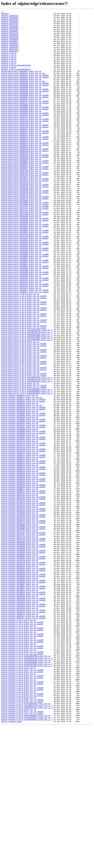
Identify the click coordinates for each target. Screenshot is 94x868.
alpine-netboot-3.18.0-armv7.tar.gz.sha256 (22, 809)
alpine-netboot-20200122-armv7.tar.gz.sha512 (23, 554)
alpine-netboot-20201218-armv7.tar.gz (20, 592)
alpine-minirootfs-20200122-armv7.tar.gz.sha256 (25, 162)
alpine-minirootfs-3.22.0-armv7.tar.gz (20, 444)
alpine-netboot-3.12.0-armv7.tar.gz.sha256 (22, 759)
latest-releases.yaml (11, 864)
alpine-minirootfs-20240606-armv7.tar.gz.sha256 (25, 303)
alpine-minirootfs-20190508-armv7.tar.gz (21, 110)
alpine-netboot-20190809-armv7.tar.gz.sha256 (23, 515)
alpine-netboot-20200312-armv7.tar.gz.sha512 (23, 561)
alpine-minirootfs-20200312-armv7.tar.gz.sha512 (25, 172)
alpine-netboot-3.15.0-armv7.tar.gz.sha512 (22, 783)
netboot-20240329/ (10, 43)
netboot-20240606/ (10, 45)
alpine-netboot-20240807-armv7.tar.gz (20, 699)
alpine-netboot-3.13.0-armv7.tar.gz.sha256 (22, 766)
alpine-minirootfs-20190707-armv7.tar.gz (21, 117)
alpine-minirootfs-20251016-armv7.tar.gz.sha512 (25, 334)
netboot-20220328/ (10, 19)
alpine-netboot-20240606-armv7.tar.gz (20, 692)
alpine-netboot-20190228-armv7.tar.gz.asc (22, 484)
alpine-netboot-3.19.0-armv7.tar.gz (19, 814)
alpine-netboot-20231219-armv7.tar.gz (20, 670)
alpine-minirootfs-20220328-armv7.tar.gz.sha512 (25, 229)
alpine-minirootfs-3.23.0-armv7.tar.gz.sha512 (24, 463)
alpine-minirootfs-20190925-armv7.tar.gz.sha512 (25, 136)
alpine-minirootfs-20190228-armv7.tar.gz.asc (23, 95)
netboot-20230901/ (10, 36)
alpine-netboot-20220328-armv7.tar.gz (20, 613)
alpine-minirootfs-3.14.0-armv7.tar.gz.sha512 (24, 384)
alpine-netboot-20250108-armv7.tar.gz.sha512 (23, 718)
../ (3, 12)
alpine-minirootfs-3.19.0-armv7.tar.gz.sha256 (24, 425)
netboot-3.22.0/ (9, 74)
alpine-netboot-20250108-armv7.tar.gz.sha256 (23, 716)
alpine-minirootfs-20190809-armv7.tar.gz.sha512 (25, 129)
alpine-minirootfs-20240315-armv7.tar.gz (21, 286)
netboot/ (5, 14)
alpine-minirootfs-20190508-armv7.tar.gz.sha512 (25, 115)
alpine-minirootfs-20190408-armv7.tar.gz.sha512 (25, 107)
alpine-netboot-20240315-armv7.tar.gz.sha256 (23, 680)
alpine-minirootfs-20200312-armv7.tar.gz (21, 167)
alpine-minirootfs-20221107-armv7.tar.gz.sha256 (25, 246)
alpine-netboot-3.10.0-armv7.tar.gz (19, 742)
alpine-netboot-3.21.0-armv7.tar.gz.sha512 (22, 833)
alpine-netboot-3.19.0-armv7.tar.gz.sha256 (22, 816)
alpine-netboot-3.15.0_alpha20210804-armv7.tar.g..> (27, 795)
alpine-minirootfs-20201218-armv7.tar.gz (21, 203)
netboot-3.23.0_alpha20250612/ (16, 81)
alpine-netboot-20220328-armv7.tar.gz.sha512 (23, 618)
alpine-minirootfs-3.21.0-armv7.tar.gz (20, 437)
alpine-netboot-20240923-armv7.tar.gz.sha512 (23, 711)
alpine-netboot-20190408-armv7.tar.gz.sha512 (23, 496)
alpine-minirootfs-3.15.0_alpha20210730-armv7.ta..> (27, 394)
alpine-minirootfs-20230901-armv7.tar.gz (21, 272)
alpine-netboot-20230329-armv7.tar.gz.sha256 (23, 659)
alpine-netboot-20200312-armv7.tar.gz (20, 556)
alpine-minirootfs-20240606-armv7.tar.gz (21, 301)
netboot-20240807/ (10, 48)
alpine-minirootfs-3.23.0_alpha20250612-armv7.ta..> (27, 465)
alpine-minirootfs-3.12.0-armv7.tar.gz (20, 365)
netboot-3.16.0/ (9, 62)
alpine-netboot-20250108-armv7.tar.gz (20, 713)
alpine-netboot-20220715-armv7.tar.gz (20, 620)
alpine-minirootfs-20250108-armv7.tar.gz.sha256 (25, 325)
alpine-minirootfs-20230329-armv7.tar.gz (21, 265)
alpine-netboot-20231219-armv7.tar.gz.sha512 (23, 675)
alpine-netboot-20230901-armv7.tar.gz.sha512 (23, 668)
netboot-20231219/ (10, 38)
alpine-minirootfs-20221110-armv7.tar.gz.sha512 (25, 255)
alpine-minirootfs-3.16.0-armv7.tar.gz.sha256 (24, 410)
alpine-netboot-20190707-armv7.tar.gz (20, 506)
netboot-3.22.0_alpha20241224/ (16, 76)
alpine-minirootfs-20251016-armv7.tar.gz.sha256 (25, 332)
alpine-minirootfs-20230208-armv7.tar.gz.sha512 (25, 262)
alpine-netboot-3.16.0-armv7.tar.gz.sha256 (22, 802)
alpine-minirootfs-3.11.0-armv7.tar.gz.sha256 (24, 360)
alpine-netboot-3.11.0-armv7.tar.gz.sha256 (22, 752)
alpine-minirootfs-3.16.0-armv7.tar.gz (20, 408)
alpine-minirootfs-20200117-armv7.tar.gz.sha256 (25, 155)
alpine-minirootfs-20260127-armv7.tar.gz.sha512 (25, 348)
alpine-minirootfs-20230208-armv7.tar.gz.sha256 (25, 260)
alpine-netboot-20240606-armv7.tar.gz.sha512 (23, 697)
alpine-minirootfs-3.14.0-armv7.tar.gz (20, 379)
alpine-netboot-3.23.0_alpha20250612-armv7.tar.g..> (27, 859)
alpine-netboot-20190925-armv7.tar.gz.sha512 (23, 525)
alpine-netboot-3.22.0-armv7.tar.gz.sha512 (22, 840)
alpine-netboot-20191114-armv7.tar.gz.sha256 (23, 530)
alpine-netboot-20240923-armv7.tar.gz (20, 706)
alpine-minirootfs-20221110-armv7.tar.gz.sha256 (25, 253)
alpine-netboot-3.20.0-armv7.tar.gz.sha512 (22, 826)
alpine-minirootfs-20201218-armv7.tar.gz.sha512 (25, 208)
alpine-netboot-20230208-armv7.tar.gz (20, 649)
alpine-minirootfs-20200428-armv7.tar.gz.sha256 (25, 184)
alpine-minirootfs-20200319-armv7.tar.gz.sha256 (25, 177)
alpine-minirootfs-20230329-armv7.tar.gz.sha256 (25, 267)
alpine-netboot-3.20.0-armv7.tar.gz (19, 821)
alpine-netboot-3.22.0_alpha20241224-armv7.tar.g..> (27, 845)
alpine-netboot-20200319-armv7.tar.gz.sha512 (23, 568)
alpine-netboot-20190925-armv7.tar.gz (20, 520)
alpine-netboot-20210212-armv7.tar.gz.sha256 (23, 601)
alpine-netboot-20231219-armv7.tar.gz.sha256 (23, 673)
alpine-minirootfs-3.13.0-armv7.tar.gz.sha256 (24, 375)
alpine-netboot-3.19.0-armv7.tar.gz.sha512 (22, 818)
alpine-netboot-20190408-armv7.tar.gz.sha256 (23, 494)
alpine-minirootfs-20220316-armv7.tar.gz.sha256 (25, 220)
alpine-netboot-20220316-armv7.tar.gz (20, 606)
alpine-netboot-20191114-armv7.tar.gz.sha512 (23, 532)
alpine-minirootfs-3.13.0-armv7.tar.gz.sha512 (24, 377)
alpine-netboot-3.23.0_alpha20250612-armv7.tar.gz (26, 857)
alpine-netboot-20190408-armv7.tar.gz (20, 492)
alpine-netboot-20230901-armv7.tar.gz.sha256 (23, 666)
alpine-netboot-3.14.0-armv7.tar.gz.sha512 (22, 775)
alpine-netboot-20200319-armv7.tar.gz (20, 563)
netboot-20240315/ (10, 41)
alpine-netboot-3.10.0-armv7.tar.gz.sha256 (22, 744)
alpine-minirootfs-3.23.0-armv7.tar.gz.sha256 (24, 461)
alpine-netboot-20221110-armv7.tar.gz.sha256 (23, 644)
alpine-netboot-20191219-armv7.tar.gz (20, 534)
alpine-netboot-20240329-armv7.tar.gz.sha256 (23, 687)
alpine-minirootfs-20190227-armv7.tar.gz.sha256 (25, 88)
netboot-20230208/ (10, 31)
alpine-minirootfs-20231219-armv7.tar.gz (21, 279)
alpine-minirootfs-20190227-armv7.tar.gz (21, 84)
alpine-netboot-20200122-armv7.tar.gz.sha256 (23, 551)
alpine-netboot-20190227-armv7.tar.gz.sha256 (23, 477)
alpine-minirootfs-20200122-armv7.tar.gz (21, 160)
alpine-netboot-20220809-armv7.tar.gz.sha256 (23, 630)
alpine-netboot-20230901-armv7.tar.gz (20, 663)
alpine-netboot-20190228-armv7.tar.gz (20, 482)
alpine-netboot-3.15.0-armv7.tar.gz (19, 778)
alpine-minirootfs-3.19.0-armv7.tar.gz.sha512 (24, 427)
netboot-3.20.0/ (9, 69)
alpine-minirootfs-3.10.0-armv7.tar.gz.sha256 (24, 353)
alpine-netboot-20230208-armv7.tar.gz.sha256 (23, 651)
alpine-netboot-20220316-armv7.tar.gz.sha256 (23, 608)
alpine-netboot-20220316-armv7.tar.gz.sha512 (23, 611)
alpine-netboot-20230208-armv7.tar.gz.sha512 (23, 654)
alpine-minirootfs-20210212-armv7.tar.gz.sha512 (25, 215)
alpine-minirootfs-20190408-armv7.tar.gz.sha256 (25, 105)
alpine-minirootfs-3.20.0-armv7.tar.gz (20, 429)
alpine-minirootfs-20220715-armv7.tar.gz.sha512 (25, 236)
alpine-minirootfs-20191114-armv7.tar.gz (21, 138)
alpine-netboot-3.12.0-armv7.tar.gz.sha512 (22, 761)
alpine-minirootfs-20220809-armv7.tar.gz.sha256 (25, 241)
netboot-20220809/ (10, 24)
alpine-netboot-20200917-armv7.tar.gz (20, 585)
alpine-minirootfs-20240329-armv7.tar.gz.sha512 (25, 298)
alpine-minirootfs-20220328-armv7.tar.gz (21, 224)
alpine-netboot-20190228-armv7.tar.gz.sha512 (23, 489)
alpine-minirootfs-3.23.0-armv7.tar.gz (20, 458)
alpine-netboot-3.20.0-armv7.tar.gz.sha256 (22, 823)
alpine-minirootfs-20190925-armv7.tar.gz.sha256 (25, 134)
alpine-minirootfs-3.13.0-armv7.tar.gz (20, 372)
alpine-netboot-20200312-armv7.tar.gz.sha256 (23, 558)
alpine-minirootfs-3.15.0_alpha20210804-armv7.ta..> (27, 401)
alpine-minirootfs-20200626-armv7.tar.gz (21, 188)
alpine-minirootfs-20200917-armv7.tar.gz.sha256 (25, 198)
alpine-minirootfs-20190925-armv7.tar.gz (21, 131)
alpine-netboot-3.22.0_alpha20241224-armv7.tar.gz (26, 842)
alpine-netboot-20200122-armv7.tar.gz (20, 549)
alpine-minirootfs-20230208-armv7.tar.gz (21, 258)
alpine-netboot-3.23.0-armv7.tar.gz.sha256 (22, 852)
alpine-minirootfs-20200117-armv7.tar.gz (21, 153)
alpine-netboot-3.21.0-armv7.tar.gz (19, 828)
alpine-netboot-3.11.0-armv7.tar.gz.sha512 (22, 754)
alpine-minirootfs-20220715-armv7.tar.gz (21, 231)
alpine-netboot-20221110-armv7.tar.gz (20, 642)
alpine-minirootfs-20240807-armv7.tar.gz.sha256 (25, 310)
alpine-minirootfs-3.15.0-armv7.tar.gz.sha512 (24, 391)
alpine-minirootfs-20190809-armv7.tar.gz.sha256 (25, 126)
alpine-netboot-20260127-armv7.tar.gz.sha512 (23, 740)
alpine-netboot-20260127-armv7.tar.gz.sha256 (23, 737)
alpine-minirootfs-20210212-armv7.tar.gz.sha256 (25, 212)
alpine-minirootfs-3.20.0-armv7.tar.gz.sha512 (24, 434)
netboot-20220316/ (10, 17)
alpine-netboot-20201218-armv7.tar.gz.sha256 (23, 594)
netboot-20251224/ (10, 57)
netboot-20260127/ (10, 60)
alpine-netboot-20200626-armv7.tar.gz (20, 577)
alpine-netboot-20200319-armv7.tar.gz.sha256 (23, 565)
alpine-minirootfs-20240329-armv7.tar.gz (21, 293)
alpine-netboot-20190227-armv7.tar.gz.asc (22, 475)
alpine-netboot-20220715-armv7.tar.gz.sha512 (23, 625)
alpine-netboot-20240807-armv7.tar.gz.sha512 (23, 704)
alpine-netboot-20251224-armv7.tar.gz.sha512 (23, 733)
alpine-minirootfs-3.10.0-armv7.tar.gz (20, 351)
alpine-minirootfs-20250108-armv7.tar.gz (21, 322)
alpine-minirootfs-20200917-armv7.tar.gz (21, 196)
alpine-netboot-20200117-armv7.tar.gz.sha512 (23, 546)
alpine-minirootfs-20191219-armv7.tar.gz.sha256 (25, 148)
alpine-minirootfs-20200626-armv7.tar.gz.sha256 (25, 191)
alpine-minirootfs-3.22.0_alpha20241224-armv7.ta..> (27, 451)
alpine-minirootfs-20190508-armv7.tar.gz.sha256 (25, 112)
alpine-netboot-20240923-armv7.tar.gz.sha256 (23, 709)
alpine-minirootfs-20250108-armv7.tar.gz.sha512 (25, 327)
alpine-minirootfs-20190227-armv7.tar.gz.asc (23, 86)
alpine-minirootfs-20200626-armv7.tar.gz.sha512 (25, 193)
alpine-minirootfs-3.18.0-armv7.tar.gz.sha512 (24, 420)
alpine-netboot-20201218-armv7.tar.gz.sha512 (23, 597)
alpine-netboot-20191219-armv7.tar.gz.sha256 (23, 537)
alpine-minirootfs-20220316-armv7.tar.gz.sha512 (25, 222)
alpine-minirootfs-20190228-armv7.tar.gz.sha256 (25, 98)
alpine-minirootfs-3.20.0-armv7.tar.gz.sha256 (24, 432)
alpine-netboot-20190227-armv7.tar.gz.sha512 (23, 480)
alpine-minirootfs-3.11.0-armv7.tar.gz (20, 358)
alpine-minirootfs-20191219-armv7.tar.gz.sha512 (25, 150)
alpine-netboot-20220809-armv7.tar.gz (20, 628)
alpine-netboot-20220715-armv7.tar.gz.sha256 (23, 623)
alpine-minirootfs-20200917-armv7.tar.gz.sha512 (25, 200)
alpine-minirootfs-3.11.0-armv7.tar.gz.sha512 (24, 363)
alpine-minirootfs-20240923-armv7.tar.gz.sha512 (25, 320)
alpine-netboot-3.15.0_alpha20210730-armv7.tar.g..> (27, 787)
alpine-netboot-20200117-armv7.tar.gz (20, 542)
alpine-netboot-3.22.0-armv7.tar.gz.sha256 (22, 838)
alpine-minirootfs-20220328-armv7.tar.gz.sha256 (25, 227)
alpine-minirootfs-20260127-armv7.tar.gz (21, 344)
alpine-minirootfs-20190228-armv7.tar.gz (21, 93)
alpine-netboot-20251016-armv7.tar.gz (20, 721)
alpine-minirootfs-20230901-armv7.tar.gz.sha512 (25, 277)
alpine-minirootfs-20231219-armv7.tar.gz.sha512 (25, 284)
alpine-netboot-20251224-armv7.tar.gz (20, 728)
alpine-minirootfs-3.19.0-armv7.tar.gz (20, 422)
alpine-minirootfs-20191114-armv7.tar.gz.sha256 (25, 141)
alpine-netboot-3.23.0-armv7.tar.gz (19, 849)
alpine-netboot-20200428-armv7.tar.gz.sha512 (23, 575)
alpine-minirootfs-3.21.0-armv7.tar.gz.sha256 (24, 439)
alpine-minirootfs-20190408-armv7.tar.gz (21, 103)
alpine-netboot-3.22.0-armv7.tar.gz (19, 835)
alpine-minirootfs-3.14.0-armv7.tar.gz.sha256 (24, 382)
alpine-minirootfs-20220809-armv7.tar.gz (21, 239)
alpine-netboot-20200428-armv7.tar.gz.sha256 (23, 573)
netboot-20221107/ (10, 26)
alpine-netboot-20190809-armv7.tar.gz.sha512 (23, 518)
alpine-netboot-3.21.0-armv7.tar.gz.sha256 (22, 830)
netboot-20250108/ (10, 52)
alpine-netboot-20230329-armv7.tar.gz (20, 656)
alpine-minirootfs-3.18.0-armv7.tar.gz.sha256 (24, 418)
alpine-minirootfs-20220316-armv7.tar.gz (21, 217)
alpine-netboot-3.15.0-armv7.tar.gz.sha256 (22, 780)
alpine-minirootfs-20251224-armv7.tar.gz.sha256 (25, 339)
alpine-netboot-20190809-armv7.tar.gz (20, 513)
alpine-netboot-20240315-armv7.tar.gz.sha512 (23, 682)
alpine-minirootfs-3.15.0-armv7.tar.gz (20, 387)
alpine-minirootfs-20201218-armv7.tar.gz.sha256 (25, 205)
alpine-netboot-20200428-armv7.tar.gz (20, 570)
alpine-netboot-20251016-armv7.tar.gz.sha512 (23, 725)
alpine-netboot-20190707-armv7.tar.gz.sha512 (23, 511)
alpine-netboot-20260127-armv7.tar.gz (20, 735)
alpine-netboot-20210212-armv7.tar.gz (20, 599)
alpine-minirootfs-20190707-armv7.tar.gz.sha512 (25, 122)
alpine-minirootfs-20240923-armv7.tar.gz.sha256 (25, 317)
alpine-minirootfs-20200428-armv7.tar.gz (21, 181)
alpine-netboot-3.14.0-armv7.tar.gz (19, 771)
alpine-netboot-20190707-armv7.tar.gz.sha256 (23, 508)
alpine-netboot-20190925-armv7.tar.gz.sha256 (23, 523)
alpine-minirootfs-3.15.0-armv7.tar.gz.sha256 (24, 389)
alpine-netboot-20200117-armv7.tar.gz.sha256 (23, 544)
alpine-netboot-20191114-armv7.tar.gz (20, 527)
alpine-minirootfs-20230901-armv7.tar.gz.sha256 (25, 274)
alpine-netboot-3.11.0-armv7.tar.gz (19, 749)
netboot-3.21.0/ (9, 72)
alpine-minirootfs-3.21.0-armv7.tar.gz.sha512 (24, 441)
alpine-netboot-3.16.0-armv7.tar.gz (19, 799)
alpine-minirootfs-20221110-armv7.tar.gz (21, 251)
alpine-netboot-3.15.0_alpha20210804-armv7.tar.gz (26, 792)
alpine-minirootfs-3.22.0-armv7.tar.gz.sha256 (24, 446)
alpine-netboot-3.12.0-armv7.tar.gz (19, 756)
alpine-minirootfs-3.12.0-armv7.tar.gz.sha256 (24, 367)
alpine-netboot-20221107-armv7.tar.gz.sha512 (23, 639)
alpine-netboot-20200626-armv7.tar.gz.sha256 (23, 580)
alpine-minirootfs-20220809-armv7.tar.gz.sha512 (25, 243)
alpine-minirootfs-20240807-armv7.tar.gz (21, 308)
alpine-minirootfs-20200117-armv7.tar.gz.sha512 (25, 157)
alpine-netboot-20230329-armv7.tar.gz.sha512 (23, 661)
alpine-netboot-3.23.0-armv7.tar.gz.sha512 (22, 854)
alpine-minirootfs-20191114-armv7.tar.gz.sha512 (25, 143)
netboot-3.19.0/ (9, 67)
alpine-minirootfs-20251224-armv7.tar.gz (21, 336)
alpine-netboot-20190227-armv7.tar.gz (20, 472)
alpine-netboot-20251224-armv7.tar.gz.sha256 (23, 730)
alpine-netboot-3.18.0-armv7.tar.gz (19, 806)
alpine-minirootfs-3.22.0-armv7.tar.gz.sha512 (24, 449)
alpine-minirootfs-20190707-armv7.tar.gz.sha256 (25, 119)
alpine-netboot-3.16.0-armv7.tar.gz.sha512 (22, 804)
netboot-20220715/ (10, 21)
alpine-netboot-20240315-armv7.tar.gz (20, 678)
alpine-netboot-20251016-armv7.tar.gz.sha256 (23, 723)
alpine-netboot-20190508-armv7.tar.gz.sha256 (23, 501)
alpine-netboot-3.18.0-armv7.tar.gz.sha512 (22, 811)
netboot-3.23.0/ (9, 79)
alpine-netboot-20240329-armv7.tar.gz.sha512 (23, 690)
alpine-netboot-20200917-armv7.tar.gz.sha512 (23, 589)
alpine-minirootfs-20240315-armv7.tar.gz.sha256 (25, 289)
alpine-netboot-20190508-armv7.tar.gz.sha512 (23, 503)
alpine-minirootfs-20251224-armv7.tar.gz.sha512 (25, 341)
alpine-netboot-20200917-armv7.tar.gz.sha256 (23, 587)
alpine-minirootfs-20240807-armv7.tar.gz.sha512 (25, 313)
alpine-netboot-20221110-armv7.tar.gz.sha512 (23, 647)
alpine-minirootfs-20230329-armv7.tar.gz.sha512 (25, 270)
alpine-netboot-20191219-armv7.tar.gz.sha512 (23, 539)
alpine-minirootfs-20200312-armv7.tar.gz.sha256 (25, 169)
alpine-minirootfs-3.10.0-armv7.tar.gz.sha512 (24, 356)
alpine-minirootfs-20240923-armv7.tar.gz (21, 315)
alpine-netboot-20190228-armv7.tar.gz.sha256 (23, 487)
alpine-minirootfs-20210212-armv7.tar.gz (21, 210)
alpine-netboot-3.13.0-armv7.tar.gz (19, 764)
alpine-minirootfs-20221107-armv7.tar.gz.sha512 (25, 248)
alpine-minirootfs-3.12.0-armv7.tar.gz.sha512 (24, 370)
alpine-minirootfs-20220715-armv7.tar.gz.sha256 (25, 234)
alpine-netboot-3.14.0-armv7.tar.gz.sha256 (22, 773)
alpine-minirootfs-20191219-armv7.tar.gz (21, 146)
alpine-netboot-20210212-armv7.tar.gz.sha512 (23, 604)
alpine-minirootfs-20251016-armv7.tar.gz (21, 329)
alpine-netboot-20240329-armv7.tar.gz (20, 685)
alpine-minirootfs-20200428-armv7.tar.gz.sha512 (25, 186)
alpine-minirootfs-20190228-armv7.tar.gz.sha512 (25, 100)
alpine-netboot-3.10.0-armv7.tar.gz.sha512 (22, 747)
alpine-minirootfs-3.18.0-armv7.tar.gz (20, 415)
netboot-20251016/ (10, 55)
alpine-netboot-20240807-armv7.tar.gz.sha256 (23, 702)
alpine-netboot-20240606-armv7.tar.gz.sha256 (23, 694)
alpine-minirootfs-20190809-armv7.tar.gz (21, 124)
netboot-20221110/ (10, 29)
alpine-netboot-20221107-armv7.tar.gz (20, 635)
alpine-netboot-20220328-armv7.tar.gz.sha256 (23, 616)
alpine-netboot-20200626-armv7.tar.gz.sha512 (23, 582)
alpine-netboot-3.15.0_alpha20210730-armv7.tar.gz (26, 785)
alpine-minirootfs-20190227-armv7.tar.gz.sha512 (25, 91)
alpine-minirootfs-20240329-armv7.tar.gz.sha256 (25, 296)
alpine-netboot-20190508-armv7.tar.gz (20, 499)
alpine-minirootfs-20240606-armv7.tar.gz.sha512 (25, 305)
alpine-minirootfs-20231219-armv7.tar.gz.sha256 (25, 282)
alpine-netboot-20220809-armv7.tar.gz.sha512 (23, 632)
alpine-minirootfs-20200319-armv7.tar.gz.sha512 (25, 179)
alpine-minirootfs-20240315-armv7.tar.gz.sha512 (25, 291)
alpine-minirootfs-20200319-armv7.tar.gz (21, 174)
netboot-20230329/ (10, 33)
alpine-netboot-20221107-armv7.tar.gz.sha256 (23, 637)
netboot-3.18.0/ (9, 64)
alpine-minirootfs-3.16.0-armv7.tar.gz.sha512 (24, 413)
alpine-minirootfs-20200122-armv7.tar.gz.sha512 (25, 165)
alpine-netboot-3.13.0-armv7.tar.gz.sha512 (22, 768)
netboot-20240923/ (10, 50)
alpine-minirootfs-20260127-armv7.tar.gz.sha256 (25, 346)
